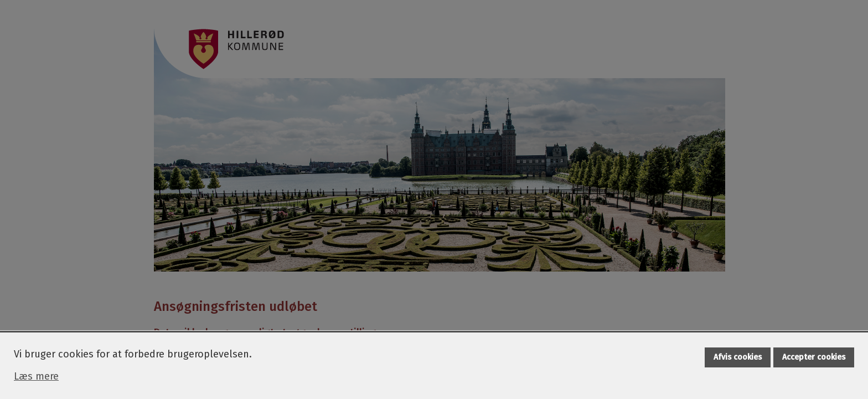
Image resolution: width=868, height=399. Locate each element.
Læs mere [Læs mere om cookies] (36, 376)
